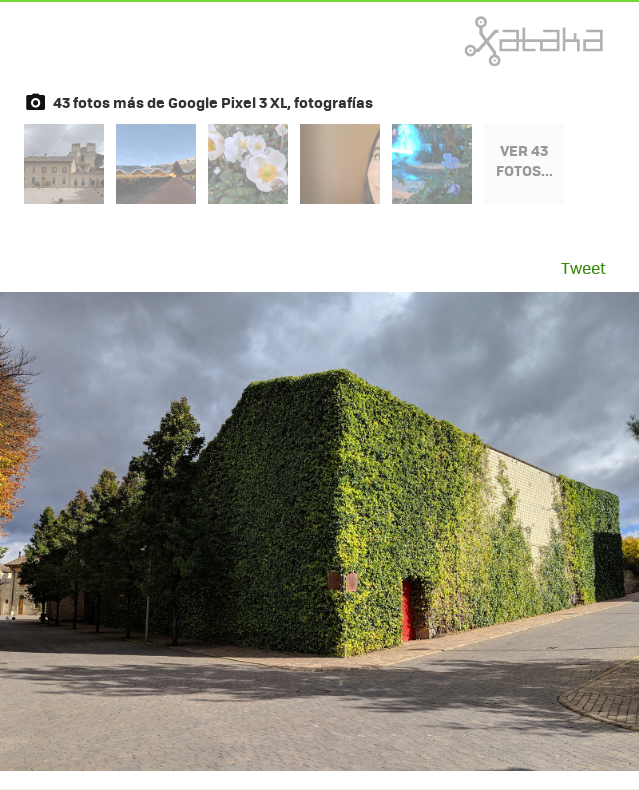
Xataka (490, 41)
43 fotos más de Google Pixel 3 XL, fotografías (213, 102)
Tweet (583, 267)
